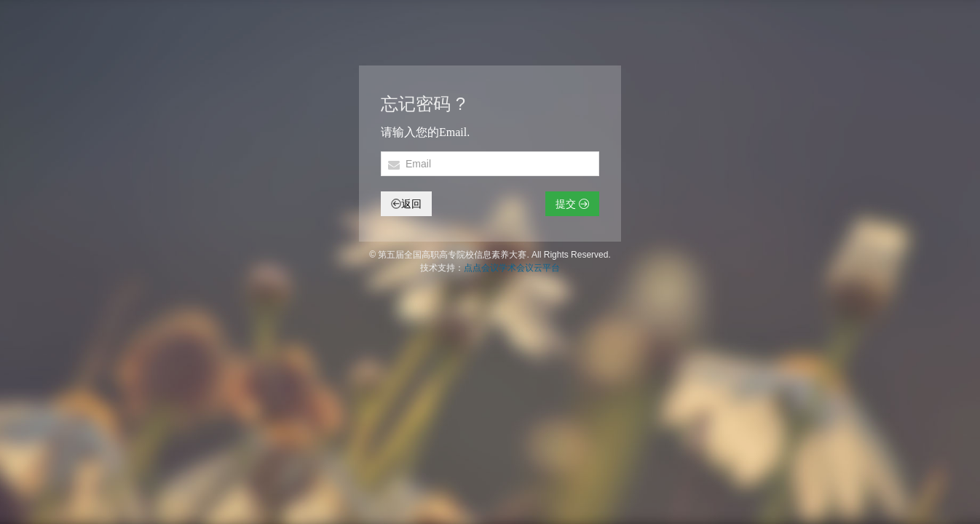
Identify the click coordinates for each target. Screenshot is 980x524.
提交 (572, 204)
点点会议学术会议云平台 (512, 268)
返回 (406, 204)
